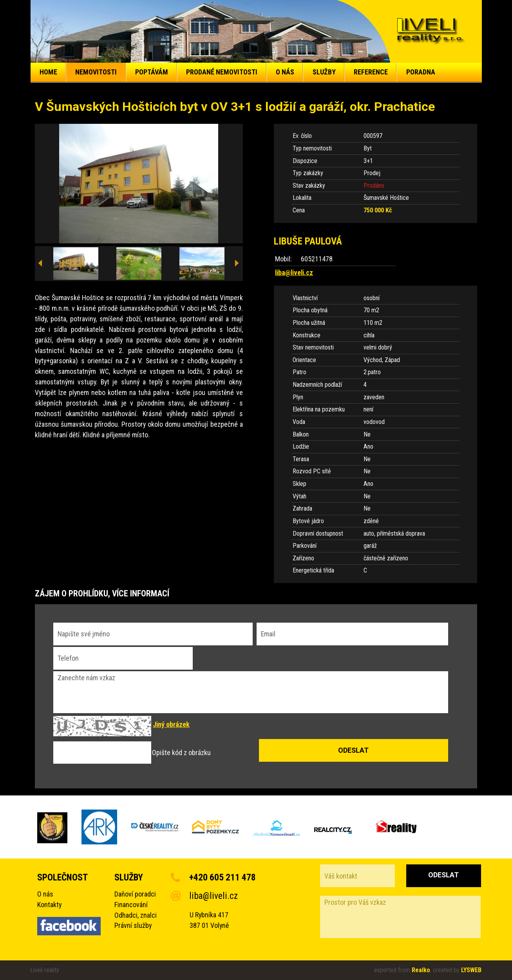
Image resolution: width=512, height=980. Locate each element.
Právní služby (133, 925)
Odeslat (443, 875)
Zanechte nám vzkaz (251, 692)
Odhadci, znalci (136, 915)
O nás (45, 894)
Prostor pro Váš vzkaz (401, 917)
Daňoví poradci (135, 894)
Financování (131, 905)
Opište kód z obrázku (181, 753)
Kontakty (49, 905)
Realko (421, 970)
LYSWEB (471, 970)
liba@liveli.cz (294, 273)
